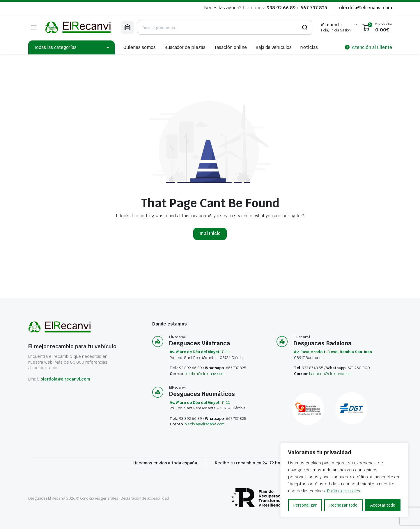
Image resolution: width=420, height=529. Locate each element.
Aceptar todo (383, 505)
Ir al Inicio (210, 233)
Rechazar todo (343, 505)
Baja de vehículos (274, 47)
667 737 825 (314, 8)
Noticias (309, 47)
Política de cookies (346, 491)
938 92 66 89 (281, 8)
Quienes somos (140, 47)
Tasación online (231, 47)
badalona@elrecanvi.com (330, 374)
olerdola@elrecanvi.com (365, 8)
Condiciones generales (99, 498)
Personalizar (305, 505)
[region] (344, 480)
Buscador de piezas (185, 47)
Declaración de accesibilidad (145, 498)
